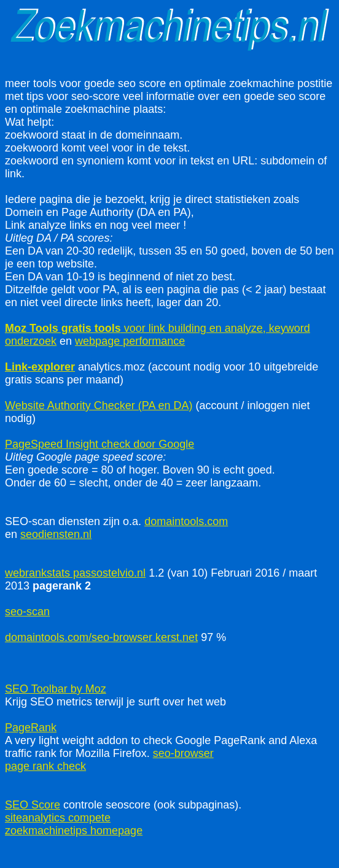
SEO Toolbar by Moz (56, 689)
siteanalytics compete (58, 818)
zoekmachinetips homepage (74, 831)
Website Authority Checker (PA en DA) (99, 405)
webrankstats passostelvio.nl (75, 573)
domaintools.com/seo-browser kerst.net (101, 637)
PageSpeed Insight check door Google (99, 444)
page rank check (45, 766)
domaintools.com (186, 521)
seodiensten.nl (56, 534)
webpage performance (130, 341)
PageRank (31, 728)
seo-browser (183, 753)
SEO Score (33, 805)
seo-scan (27, 612)
